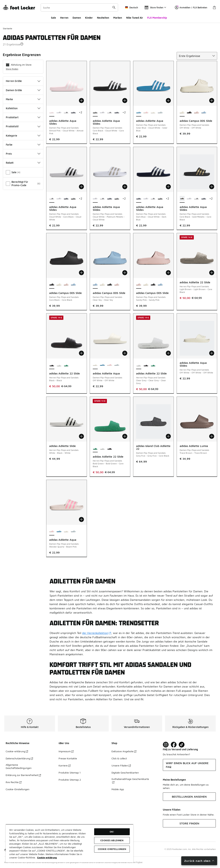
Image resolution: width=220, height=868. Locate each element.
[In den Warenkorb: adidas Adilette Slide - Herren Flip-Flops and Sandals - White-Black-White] (81, 436)
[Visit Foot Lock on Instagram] (166, 745)
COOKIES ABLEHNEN (112, 840)
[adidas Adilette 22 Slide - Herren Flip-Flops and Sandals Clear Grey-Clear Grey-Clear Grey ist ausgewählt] (139, 365)
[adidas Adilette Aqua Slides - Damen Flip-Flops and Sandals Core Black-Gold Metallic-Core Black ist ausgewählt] (182, 199)
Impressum (66, 751)
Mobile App (118, 789)
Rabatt (23, 163)
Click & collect (119, 758)
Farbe (23, 145)
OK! (112, 832)
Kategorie (23, 136)
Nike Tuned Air (135, 18)
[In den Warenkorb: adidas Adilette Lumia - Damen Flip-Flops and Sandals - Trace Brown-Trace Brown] (212, 436)
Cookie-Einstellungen (18, 789)
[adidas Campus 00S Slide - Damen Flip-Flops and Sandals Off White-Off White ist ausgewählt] (182, 113)
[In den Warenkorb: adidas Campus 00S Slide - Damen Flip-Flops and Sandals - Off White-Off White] (212, 101)
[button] (22, 44)
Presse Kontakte (68, 758)
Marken (118, 18)
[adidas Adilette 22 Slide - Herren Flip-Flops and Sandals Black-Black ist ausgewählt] (52, 365)
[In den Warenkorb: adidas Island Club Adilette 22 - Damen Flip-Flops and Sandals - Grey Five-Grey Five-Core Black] (168, 436)
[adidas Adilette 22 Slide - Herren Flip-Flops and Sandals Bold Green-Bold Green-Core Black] (66, 365)
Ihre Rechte (14, 782)
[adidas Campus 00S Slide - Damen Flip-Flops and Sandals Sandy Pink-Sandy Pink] (197, 113)
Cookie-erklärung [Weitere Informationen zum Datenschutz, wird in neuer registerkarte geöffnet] (47, 858)
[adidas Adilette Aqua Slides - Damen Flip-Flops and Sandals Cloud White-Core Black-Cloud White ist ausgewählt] (52, 199)
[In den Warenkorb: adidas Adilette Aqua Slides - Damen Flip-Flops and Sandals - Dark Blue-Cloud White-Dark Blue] (168, 187)
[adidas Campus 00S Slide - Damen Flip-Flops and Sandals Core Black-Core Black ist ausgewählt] (52, 285)
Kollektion (23, 108)
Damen (77, 18)
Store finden (12, 69)
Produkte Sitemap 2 (70, 780)
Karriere (65, 765)
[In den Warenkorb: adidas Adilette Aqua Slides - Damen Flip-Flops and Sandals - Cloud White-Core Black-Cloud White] (81, 187)
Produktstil (23, 126)
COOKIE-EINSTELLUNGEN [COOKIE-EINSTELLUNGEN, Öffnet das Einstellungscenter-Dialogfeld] (112, 849)
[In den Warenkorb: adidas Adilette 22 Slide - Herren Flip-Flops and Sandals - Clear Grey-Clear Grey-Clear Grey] (168, 353)
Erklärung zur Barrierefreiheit (23, 775)
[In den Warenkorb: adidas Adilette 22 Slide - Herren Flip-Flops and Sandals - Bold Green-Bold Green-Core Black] (125, 436)
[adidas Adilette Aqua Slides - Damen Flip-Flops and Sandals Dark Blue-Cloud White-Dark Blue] (73, 113)
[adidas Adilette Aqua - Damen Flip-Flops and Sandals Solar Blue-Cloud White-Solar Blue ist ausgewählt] (139, 113)
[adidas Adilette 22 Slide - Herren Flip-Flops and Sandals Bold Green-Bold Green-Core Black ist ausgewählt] (95, 448)
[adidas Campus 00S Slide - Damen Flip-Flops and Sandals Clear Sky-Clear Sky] (204, 113)
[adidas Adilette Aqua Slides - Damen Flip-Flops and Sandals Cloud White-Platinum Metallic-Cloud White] (59, 113)
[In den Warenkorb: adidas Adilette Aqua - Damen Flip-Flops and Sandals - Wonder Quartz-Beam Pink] (81, 519)
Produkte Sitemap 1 (70, 773)
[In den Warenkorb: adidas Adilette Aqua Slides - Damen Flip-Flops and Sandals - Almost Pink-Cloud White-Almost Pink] (81, 101)
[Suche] (79, 7)
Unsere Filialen (121, 765)
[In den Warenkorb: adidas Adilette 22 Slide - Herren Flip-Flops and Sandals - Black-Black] (81, 353)
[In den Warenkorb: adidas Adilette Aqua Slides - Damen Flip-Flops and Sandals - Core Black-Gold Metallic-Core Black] (212, 187)
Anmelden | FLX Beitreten (191, 7)
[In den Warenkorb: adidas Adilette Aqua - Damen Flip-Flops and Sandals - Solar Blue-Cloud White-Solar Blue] (168, 101)
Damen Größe (23, 90)
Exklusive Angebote (124, 751)
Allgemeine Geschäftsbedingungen (19, 766)
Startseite (8, 28)
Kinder (89, 18)
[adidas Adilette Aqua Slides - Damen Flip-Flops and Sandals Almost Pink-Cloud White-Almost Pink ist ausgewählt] (52, 113)
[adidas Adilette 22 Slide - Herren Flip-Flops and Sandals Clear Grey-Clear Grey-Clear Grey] (59, 365)
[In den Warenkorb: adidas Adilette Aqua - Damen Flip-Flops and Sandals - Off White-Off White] (125, 353)
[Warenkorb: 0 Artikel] (214, 7)
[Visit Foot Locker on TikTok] (182, 745)
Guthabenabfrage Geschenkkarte (130, 780)
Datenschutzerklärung (19, 758)
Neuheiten (103, 18)
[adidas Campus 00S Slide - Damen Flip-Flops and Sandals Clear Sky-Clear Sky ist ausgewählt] (95, 285)
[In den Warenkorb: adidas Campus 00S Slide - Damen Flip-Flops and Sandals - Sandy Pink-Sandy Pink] (168, 273)
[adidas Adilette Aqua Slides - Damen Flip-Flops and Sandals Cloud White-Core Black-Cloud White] (66, 113)
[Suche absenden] (114, 7)
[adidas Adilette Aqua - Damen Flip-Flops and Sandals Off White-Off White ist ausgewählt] (95, 365)
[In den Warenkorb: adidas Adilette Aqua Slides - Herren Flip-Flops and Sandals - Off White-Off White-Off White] (212, 353)
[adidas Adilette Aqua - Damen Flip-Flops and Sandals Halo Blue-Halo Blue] (160, 113)
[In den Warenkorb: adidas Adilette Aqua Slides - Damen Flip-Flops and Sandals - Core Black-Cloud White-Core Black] (125, 101)
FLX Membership (157, 18)
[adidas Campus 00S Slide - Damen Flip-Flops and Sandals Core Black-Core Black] (189, 113)
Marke (23, 99)
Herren (64, 18)
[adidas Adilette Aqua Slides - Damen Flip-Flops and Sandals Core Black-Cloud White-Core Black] (73, 199)
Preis (23, 154)
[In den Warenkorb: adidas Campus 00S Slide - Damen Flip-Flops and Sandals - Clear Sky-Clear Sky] (125, 273)
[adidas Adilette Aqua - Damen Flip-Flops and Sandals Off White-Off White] (153, 113)
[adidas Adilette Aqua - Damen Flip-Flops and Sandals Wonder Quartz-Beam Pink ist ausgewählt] (52, 532)
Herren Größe (23, 81)
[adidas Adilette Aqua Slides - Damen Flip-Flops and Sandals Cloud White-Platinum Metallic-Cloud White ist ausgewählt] (95, 199)
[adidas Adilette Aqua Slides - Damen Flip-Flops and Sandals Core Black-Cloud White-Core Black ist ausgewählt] (95, 113)
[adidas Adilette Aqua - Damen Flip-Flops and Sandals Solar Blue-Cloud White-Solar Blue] (102, 365)
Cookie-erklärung (17, 751)
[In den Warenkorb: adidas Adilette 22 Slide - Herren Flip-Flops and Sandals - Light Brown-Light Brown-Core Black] (212, 273)
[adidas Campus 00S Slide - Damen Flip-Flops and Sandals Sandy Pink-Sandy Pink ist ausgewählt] (139, 285)
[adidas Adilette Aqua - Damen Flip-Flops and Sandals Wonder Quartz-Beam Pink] (146, 113)
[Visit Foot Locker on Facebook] (174, 745)
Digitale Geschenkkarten (125, 773)
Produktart (23, 117)
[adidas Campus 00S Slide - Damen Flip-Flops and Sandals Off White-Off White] (59, 285)
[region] (69, 843)
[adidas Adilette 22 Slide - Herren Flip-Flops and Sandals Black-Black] (146, 365)
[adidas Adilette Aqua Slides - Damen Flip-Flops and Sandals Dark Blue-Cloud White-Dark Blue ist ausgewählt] (139, 199)
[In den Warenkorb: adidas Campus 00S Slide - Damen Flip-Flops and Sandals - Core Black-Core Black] (81, 273)
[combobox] (79, 7)
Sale (53, 18)
